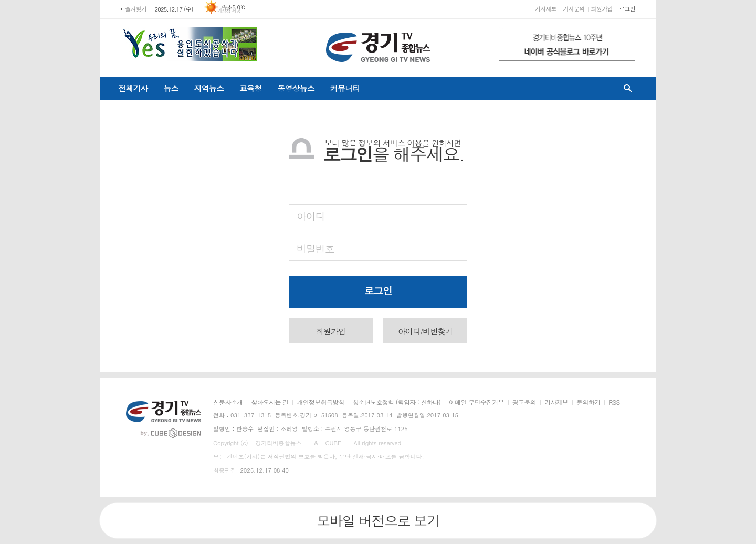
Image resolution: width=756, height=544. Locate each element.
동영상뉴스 (296, 88)
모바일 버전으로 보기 (378, 520)
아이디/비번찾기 (425, 331)
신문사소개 (228, 402)
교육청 (250, 88)
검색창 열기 (626, 88)
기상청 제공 (229, 11)
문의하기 (588, 402)
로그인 (627, 9)
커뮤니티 (345, 88)
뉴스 (171, 88)
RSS (614, 402)
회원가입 (602, 9)
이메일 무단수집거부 (476, 402)
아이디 (311, 216)
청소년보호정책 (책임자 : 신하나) (397, 402)
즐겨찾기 (136, 9)
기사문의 (574, 9)
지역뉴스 (209, 88)
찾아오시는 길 (270, 402)
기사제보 (546, 9)
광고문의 (524, 402)
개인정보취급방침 (320, 402)
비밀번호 (315, 248)
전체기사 (133, 88)
